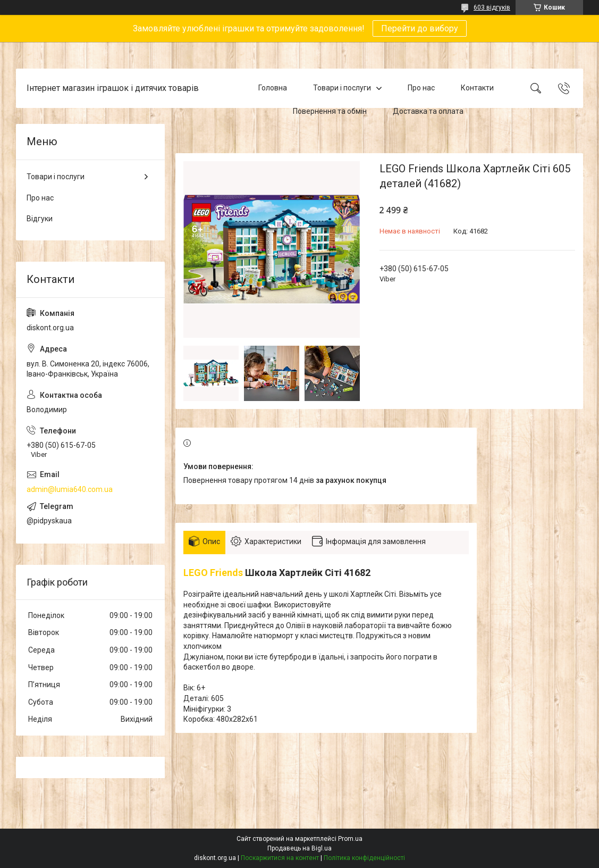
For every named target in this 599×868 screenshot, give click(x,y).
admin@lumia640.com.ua (70, 489)
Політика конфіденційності (364, 858)
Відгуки (40, 219)
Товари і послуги (342, 88)
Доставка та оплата (428, 111)
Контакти (477, 88)
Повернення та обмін (330, 111)
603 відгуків (492, 7)
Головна (273, 88)
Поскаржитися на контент (280, 858)
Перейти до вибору (420, 28)
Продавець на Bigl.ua (299, 848)
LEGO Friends (213, 573)
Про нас (421, 88)
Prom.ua (350, 839)
